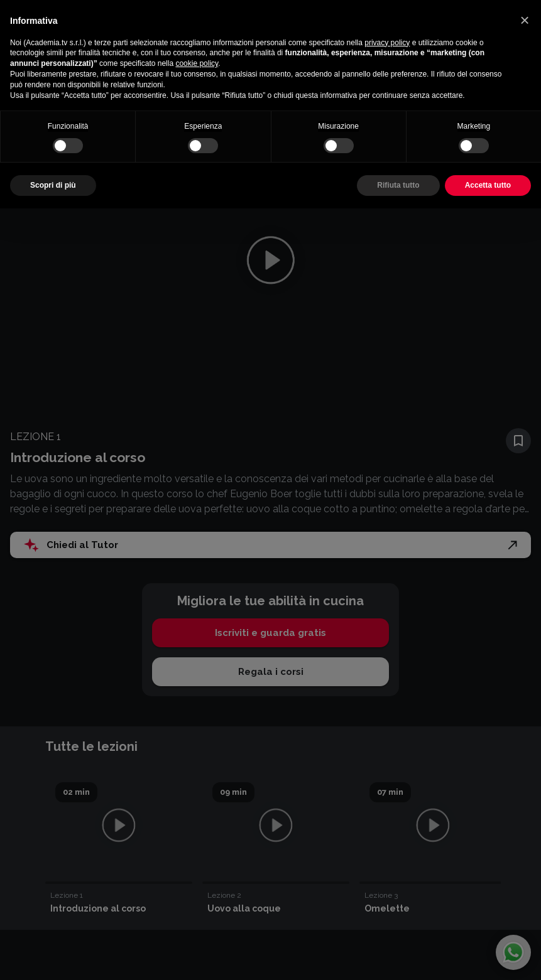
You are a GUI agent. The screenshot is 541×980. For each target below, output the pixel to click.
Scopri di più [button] (53, 185)
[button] (525, 20)
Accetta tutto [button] (488, 185)
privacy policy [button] (387, 43)
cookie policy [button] (197, 63)
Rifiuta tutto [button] (398, 185)
